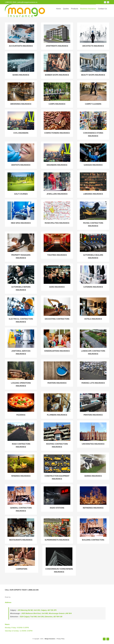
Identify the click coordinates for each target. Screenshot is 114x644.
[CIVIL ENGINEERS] (57, 155)
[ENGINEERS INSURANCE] (21, 123)
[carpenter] (22, 559)
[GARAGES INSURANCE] (93, 155)
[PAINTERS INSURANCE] (57, 373)
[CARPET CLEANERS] (93, 94)
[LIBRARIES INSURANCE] (93, 184)
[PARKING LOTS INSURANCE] (93, 373)
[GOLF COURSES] (21, 184)
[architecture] (93, 36)
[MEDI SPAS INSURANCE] (21, 213)
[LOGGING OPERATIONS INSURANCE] (21, 375)
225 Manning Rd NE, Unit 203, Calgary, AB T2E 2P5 (37, 610)
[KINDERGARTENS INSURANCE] (57, 341)
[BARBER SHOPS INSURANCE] (57, 65)
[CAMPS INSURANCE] (57, 94)
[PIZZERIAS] (21, 405)
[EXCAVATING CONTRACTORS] (57, 309)
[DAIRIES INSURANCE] (93, 466)
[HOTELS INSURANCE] (93, 309)
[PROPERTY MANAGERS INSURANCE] (21, 247)
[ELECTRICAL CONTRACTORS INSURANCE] (21, 311)
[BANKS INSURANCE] (21, 65)
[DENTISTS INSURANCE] (21, 155)
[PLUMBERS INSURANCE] (57, 405)
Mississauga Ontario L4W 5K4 (60, 613)
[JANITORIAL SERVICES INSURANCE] (21, 343)
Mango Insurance (50, 639)
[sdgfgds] (93, 277)
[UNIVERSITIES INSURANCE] (93, 434)
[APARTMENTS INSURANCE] (57, 36)
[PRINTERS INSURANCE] (93, 405)
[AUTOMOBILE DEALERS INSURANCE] (93, 247)
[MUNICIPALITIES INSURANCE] (57, 213)
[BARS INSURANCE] (57, 277)
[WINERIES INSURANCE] (21, 466)
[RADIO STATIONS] (57, 498)
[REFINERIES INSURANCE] (93, 498)
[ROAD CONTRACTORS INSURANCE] (21, 436)
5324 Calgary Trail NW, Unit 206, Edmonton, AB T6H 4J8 (41, 617)
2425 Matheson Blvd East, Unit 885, (35, 613)
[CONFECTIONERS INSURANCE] (57, 123)
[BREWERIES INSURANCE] (21, 94)
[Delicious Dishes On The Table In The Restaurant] (21, 530)
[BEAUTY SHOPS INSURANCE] (93, 65)
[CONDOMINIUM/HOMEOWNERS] (59, 561)
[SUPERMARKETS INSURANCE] (57, 530)
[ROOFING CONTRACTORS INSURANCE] (57, 436)
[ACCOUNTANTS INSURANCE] (21, 36)
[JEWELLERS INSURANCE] (57, 184)
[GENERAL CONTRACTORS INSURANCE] (21, 500)
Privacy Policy (61, 639)
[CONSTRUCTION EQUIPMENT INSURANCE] (57, 468)
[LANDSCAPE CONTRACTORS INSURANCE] (93, 343)
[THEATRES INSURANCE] (57, 245)
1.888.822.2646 (10, 2)
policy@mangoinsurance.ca (27, 2)
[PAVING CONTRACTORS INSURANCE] (93, 215)
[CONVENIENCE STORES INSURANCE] (93, 125)
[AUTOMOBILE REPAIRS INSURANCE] (21, 279)
